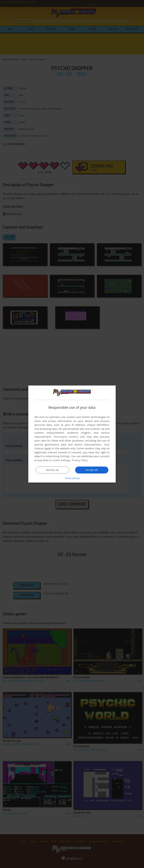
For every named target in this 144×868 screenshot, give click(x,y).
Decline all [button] (52, 470)
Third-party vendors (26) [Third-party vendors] (69, 437)
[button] (72, 478)
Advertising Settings (58, 456)
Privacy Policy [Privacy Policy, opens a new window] (80, 460)
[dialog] (72, 434)
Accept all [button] (92, 470)
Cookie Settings (61, 460)
